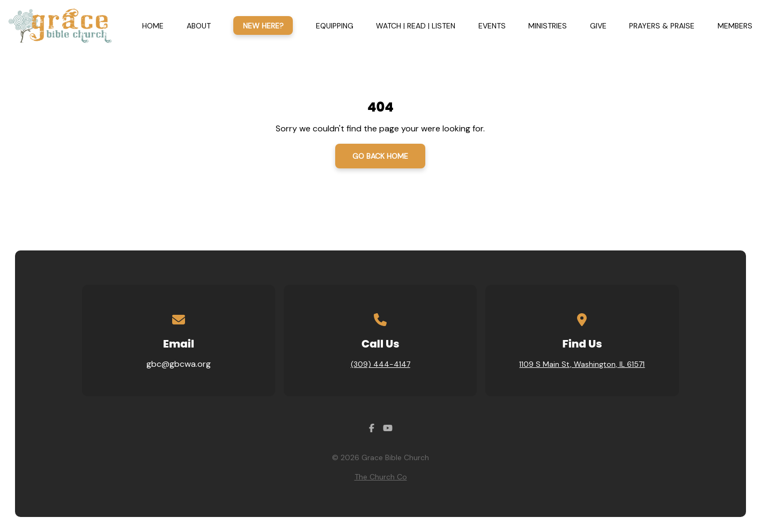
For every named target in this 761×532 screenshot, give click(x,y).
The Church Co (381, 477)
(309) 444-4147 (380, 364)
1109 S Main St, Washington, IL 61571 (582, 364)
